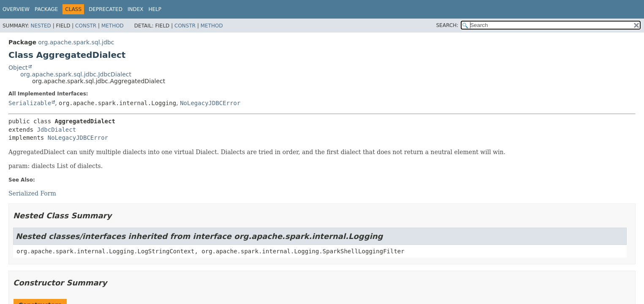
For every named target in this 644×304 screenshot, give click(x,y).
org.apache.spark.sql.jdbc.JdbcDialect (76, 74)
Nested (41, 26)
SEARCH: (447, 25)
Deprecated (106, 9)
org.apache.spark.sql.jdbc (76, 42)
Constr (86, 26)
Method (113, 26)
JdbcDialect (56, 130)
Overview (16, 9)
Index (136, 9)
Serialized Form (32, 193)
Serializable (30, 103)
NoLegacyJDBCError (210, 103)
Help (155, 9)
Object (18, 68)
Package (46, 9)
